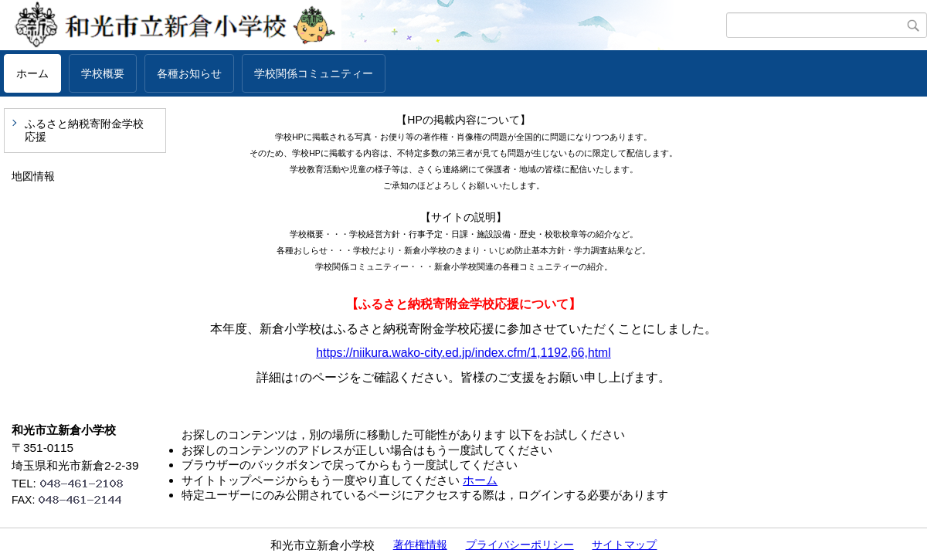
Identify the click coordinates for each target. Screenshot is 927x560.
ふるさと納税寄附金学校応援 (84, 130)
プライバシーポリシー (520, 545)
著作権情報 (420, 545)
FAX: (73, 500)
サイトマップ (624, 545)
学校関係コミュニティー (314, 73)
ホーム (32, 73)
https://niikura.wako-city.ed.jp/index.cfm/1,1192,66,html (463, 353)
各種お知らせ (189, 73)
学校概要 (103, 73)
